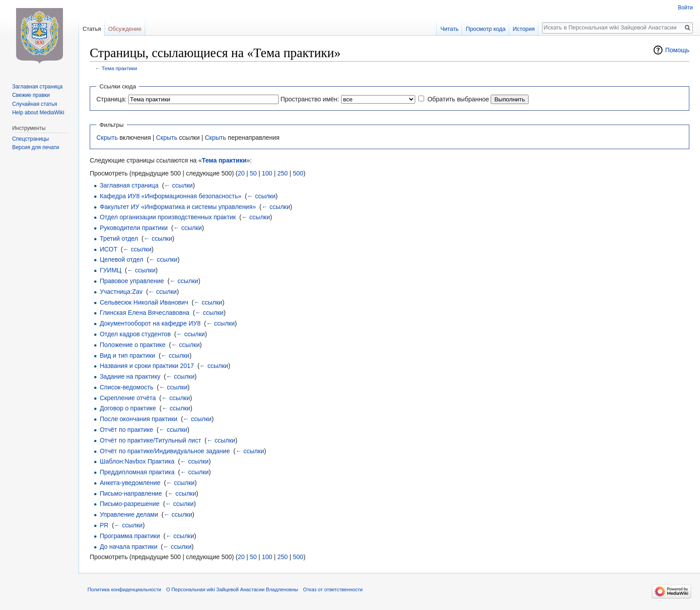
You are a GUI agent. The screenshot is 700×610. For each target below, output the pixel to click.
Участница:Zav (121, 292)
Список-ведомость (126, 387)
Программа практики (130, 536)
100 (267, 173)
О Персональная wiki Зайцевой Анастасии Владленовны (232, 589)
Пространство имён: (310, 99)
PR (104, 525)
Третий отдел (119, 238)
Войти (685, 8)
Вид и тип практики (127, 355)
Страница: (111, 99)
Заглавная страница (129, 185)
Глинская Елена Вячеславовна (144, 313)
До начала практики (128, 547)
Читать (449, 29)
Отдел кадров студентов (135, 334)
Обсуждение (125, 29)
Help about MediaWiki (38, 113)
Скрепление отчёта (128, 398)
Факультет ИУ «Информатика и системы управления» (178, 207)
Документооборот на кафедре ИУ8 (150, 323)
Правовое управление (132, 281)
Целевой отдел (121, 259)
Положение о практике (132, 345)
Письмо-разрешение (129, 504)
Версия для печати (35, 147)
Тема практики (119, 68)
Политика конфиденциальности (124, 589)
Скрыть (107, 138)
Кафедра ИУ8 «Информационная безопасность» (170, 196)
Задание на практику (130, 376)
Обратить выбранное (458, 99)
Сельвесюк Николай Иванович (144, 302)
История (524, 29)
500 (298, 173)
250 (282, 173)
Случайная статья (34, 104)
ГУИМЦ (110, 270)
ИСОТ (108, 249)
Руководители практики (133, 228)
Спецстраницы (30, 139)
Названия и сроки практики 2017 (147, 366)
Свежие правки (31, 95)
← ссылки (179, 185)
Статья (92, 29)
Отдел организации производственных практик (168, 217)
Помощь (677, 50)
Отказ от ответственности (333, 589)
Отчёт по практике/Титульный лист (150, 440)
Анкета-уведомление (130, 483)
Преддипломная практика (137, 472)
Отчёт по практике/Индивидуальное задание (165, 451)
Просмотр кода (485, 29)
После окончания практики (138, 419)
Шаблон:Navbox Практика (137, 461)
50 (253, 173)
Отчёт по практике (126, 430)
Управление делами (129, 514)
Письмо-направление (131, 493)
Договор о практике (128, 408)
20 (241, 173)
